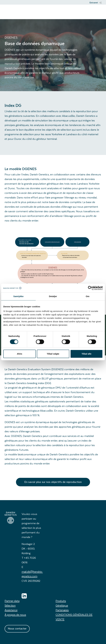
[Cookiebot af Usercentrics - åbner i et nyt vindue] (90, 288)
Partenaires (62, 610)
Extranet (95, 3)
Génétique (62, 605)
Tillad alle (86, 354)
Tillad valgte (53, 354)
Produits (61, 601)
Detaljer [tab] (53, 296)
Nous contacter (17, 628)
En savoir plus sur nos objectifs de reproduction (53, 482)
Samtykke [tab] (19, 296)
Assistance (11, 610)
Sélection (10, 605)
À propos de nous (15, 615)
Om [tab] (87, 296)
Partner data (12, 601)
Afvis (20, 354)
